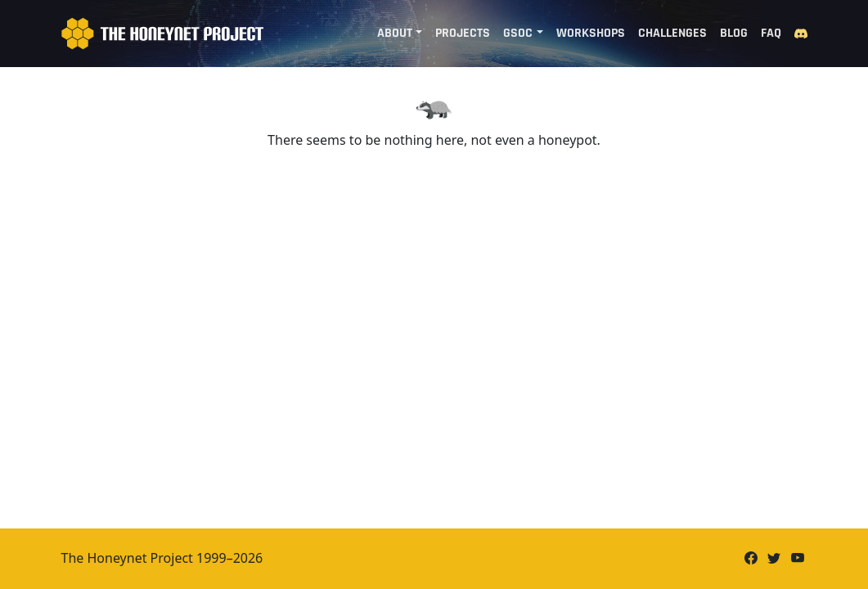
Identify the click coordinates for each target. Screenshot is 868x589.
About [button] (395, 33)
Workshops (591, 33)
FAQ (771, 33)
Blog (734, 33)
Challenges (672, 33)
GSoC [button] (518, 33)
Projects (463, 33)
